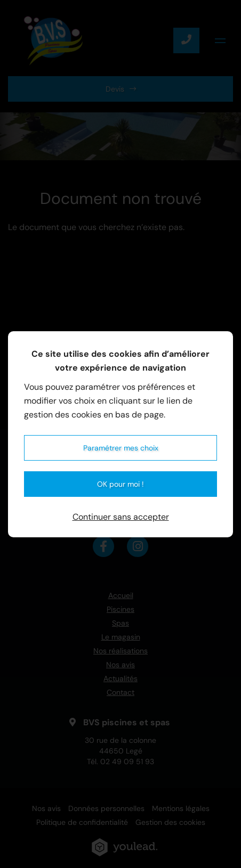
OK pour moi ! (120, 484)
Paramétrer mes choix (121, 448)
